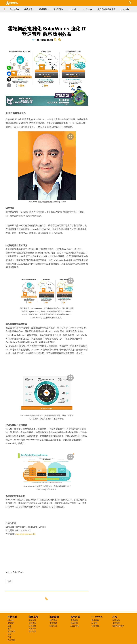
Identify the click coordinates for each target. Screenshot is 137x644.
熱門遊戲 (53, 620)
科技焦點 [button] (14, 9)
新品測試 (74, 623)
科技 (9, 581)
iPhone (11, 620)
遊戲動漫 (54, 617)
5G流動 (11, 623)
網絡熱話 (32, 620)
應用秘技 (74, 620)
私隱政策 (116, 620)
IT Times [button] (87, 9)
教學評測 (75, 617)
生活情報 (32, 623)
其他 (115, 617)
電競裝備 (53, 623)
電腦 (9, 626)
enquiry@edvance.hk (25, 534)
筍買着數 (32, 626)
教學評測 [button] (58, 9)
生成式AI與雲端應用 (106, 9)
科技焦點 (12, 617)
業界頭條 (95, 620)
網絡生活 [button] (29, 9)
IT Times (97, 617)
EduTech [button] (73, 9)
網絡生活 (33, 617)
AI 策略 (95, 623)
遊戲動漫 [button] (44, 9)
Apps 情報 (75, 626)
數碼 (9, 629)
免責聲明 (116, 623)
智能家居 (11, 631)
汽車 (9, 637)
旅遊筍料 (32, 629)
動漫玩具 (53, 626)
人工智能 (11, 640)
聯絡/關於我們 (118, 626)
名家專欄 (95, 626)
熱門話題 (32, 631)
